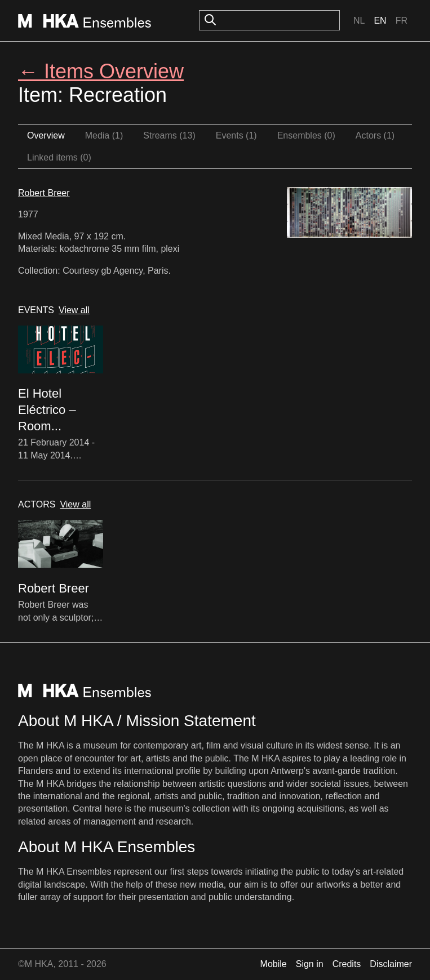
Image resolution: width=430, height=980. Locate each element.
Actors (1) (375, 135)
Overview (46, 135)
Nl (359, 21)
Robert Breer (44, 193)
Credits (347, 964)
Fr (402, 21)
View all (74, 310)
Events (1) (236, 135)
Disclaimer (391, 964)
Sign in (310, 964)
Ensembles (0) (306, 135)
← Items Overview (101, 71)
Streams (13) (169, 135)
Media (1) (104, 135)
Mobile (274, 964)
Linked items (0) (59, 157)
